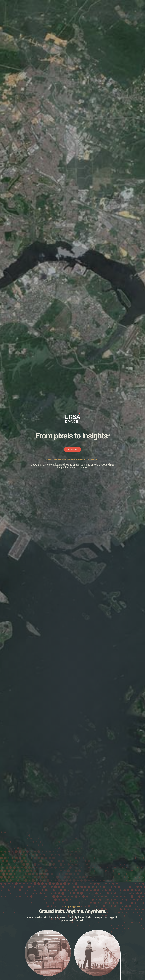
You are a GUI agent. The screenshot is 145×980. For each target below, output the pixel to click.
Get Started (72, 449)
